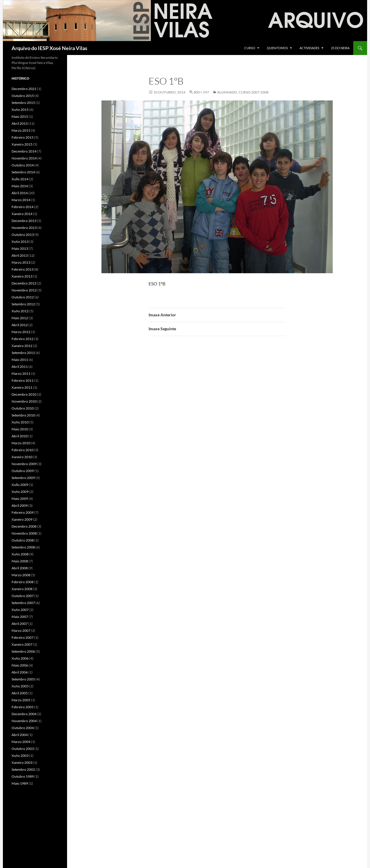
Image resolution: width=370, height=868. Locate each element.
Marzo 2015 (21, 130)
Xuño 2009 (20, 492)
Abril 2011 (20, 367)
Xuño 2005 (20, 686)
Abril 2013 (20, 255)
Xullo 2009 (20, 485)
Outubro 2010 (23, 408)
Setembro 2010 (23, 415)
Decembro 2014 (24, 151)
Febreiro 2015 (23, 137)
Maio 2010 (20, 429)
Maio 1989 (20, 783)
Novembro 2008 (24, 533)
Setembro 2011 (23, 353)
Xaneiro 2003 (22, 763)
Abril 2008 (20, 568)
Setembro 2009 (23, 478)
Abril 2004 (20, 735)
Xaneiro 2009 (22, 519)
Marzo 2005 (21, 700)
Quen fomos (277, 48)
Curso (250, 48)
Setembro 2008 (23, 547)
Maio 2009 (20, 499)
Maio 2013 (20, 248)
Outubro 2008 (23, 540)
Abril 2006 (20, 672)
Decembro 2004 (24, 714)
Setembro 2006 (23, 651)
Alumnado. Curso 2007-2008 (243, 92)
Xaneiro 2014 (22, 214)
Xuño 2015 (20, 110)
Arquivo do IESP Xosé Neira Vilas (49, 48)
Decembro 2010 (24, 394)
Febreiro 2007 (23, 637)
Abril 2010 (20, 436)
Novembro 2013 (24, 228)
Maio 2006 (20, 665)
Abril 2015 (20, 123)
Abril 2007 (20, 624)
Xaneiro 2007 (22, 644)
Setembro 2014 (23, 172)
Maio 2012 (20, 318)
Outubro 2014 (23, 165)
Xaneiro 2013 (22, 276)
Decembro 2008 (24, 526)
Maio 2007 (20, 617)
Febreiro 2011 (23, 380)
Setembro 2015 (23, 103)
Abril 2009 (20, 505)
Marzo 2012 (21, 332)
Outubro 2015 (23, 96)
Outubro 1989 (23, 776)
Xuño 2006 (20, 658)
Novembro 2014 (24, 158)
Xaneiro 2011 (22, 387)
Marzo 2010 (21, 443)
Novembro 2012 (24, 290)
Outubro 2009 (23, 471)
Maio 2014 (20, 186)
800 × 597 (201, 92)
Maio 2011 (20, 360)
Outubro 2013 (23, 235)
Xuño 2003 (20, 756)
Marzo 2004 (21, 742)
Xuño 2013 (20, 242)
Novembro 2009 (24, 464)
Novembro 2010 (24, 401)
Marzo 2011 (21, 374)
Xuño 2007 (20, 610)
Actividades (309, 48)
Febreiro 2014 (23, 207)
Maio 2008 (20, 561)
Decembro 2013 (24, 221)
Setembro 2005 (23, 679)
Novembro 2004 (24, 721)
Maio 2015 (20, 116)
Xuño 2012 (20, 311)
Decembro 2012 (24, 283)
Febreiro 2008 (23, 582)
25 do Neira (340, 48)
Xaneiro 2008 (22, 589)
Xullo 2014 (20, 179)
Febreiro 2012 (23, 339)
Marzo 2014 (21, 200)
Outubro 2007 (23, 596)
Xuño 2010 (20, 422)
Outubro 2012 (23, 297)
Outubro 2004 (23, 728)
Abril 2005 (20, 693)
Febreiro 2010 (23, 450)
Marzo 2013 (21, 262)
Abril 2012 (20, 325)
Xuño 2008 (20, 554)
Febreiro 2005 (23, 707)
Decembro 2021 (24, 89)
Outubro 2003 (23, 749)
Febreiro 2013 (23, 269)
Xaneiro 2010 (22, 457)
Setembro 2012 (23, 304)
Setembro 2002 (23, 769)
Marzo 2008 (21, 575)
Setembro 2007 (23, 603)
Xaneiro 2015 (22, 144)
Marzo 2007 (21, 631)
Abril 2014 (20, 193)
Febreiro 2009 (23, 512)
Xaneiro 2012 (22, 346)
